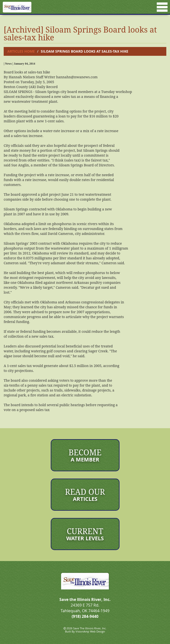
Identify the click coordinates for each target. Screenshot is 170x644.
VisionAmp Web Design (90, 631)
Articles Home (21, 51)
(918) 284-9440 (85, 616)
